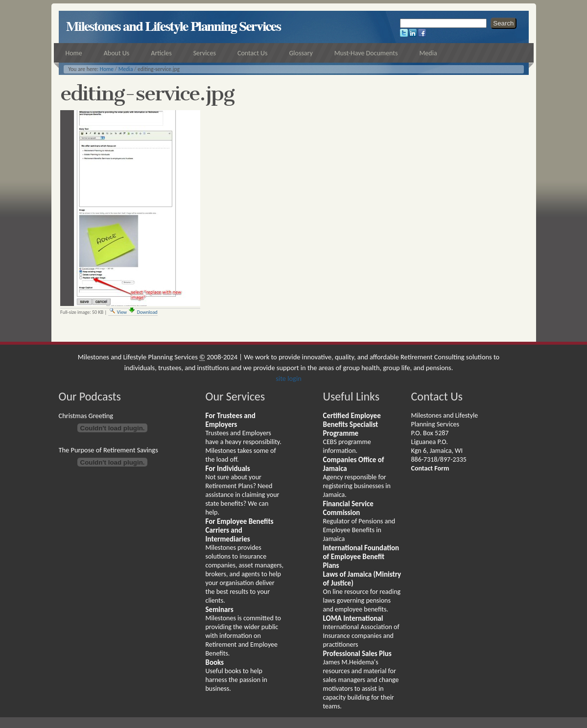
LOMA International (353, 618)
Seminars (220, 610)
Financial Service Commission (348, 508)
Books (215, 662)
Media (126, 69)
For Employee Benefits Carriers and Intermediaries (240, 530)
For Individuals (228, 469)
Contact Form (430, 468)
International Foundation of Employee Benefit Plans (361, 557)
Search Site (399, 17)
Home (107, 69)
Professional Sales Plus (357, 654)
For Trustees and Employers (231, 420)
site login (289, 378)
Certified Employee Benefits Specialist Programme (352, 424)
